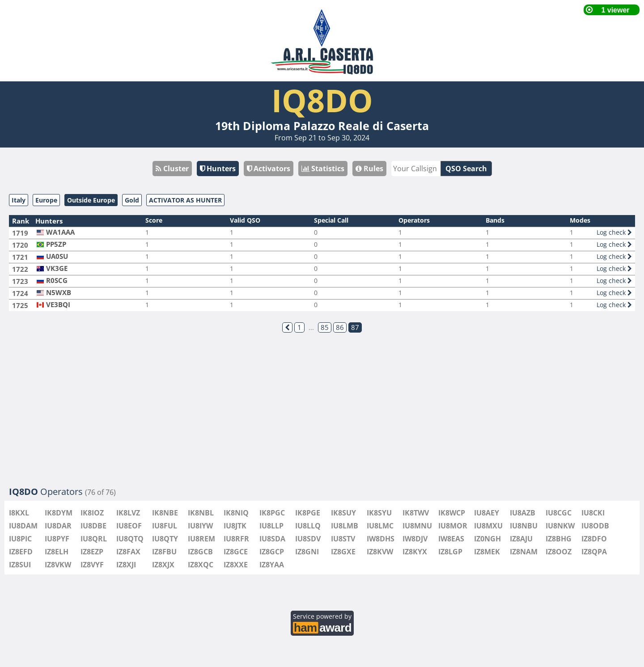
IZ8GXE (343, 552)
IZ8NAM (524, 552)
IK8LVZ (128, 513)
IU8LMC (380, 526)
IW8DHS (381, 539)
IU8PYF (57, 539)
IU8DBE (93, 526)
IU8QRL (94, 539)
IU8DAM (23, 526)
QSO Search (466, 169)
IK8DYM (59, 513)
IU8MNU (417, 526)
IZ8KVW (380, 552)
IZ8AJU (521, 539)
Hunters (218, 169)
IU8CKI (593, 513)
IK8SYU (379, 513)
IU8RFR (236, 539)
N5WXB (59, 293)
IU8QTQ (130, 539)
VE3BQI (58, 305)
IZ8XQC (201, 565)
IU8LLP (271, 526)
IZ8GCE (236, 552)
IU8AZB (523, 513)
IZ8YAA (272, 565)
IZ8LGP (450, 552)
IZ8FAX (128, 552)
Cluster (172, 169)
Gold (132, 200)
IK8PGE (308, 513)
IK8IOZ (92, 513)
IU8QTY (165, 539)
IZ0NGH (487, 539)
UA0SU (57, 256)
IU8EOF (129, 526)
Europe (46, 200)
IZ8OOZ (559, 552)
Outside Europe (91, 200)
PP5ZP (56, 244)
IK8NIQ (236, 513)
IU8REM (201, 539)
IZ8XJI (126, 565)
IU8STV (343, 539)
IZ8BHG (559, 539)
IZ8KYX (415, 552)
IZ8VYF (92, 565)
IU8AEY (487, 513)
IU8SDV (308, 539)
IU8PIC (20, 539)
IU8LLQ (308, 526)
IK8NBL (201, 513)
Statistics (323, 169)
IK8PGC (272, 513)
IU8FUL (165, 526)
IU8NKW (560, 526)
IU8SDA (272, 539)
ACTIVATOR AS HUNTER (185, 200)
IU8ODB (595, 526)
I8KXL (19, 513)
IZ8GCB (200, 552)
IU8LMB (345, 526)
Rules (369, 169)
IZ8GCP (272, 552)
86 (340, 327)
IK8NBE (165, 513)
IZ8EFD (21, 552)
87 (355, 327)
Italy (19, 200)
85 (325, 327)
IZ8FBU (164, 552)
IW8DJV (415, 539)
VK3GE (57, 268)
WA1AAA (60, 232)
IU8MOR (453, 526)
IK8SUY (343, 513)
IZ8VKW (58, 565)
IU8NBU (524, 526)
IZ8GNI (307, 552)
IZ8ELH (57, 552)
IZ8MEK (487, 552)
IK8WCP (452, 513)
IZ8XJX (163, 565)
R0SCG (57, 281)
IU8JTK (235, 526)
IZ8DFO (594, 539)
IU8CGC (559, 513)
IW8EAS (451, 539)
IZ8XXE (236, 565)
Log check (614, 232)
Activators (269, 169)
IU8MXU (488, 526)
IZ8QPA (594, 552)
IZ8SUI (20, 565)
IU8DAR (58, 526)
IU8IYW (200, 526)
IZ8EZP (92, 552)
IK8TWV (416, 513)
